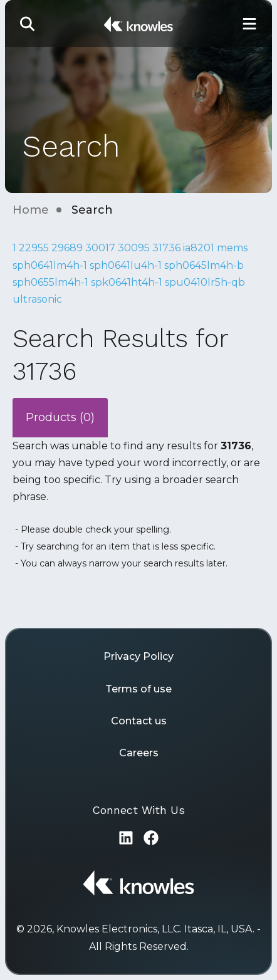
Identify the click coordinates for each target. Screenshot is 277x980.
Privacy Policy (138, 656)
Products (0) (60, 417)
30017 (100, 248)
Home (31, 210)
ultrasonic (37, 299)
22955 (34, 248)
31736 (166, 248)
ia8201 (199, 248)
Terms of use (138, 689)
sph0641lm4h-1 (50, 265)
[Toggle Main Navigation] (249, 23)
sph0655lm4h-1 (50, 282)
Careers (139, 753)
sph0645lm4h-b (204, 265)
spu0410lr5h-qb (205, 282)
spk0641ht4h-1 (127, 282)
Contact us (139, 721)
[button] (28, 23)
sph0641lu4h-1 (126, 265)
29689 (67, 248)
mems (232, 248)
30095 (134, 248)
